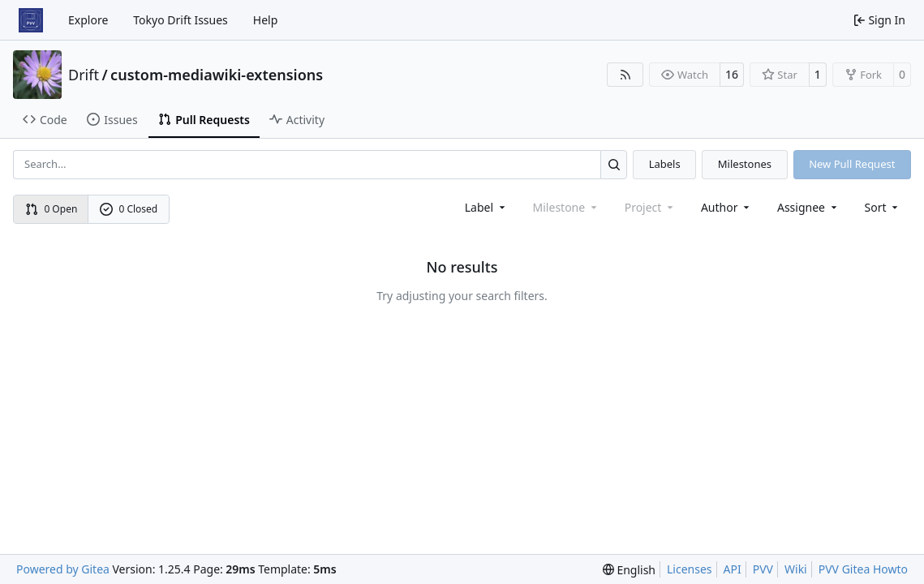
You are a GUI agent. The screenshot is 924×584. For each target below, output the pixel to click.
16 (732, 74)
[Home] (31, 20)
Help (266, 20)
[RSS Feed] (625, 75)
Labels (665, 164)
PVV (763, 569)
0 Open (52, 209)
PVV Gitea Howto (863, 569)
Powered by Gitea (63, 569)
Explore (88, 20)
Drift (84, 75)
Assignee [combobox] (808, 207)
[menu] (883, 207)
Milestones (745, 164)
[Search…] (614, 164)
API (733, 569)
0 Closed (129, 209)
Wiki (796, 569)
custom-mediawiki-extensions (217, 75)
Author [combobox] (726, 207)
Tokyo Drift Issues (181, 20)
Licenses (690, 569)
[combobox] (486, 207)
